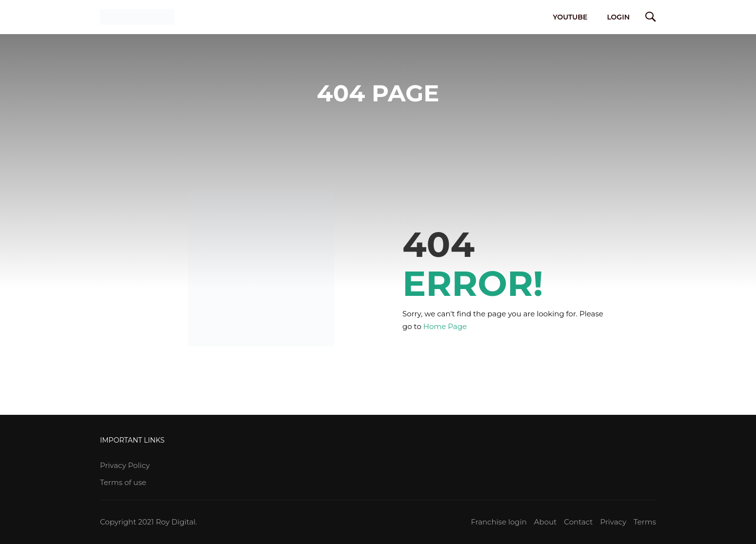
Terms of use (123, 482)
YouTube (570, 17)
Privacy (613, 522)
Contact (578, 522)
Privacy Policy (125, 465)
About (546, 522)
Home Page (445, 326)
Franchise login (498, 522)
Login (618, 17)
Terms (645, 522)
